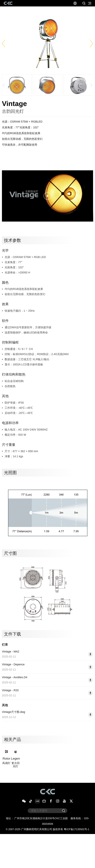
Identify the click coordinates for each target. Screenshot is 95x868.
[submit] (64, 845)
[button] (4, 43)
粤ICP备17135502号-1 (77, 863)
